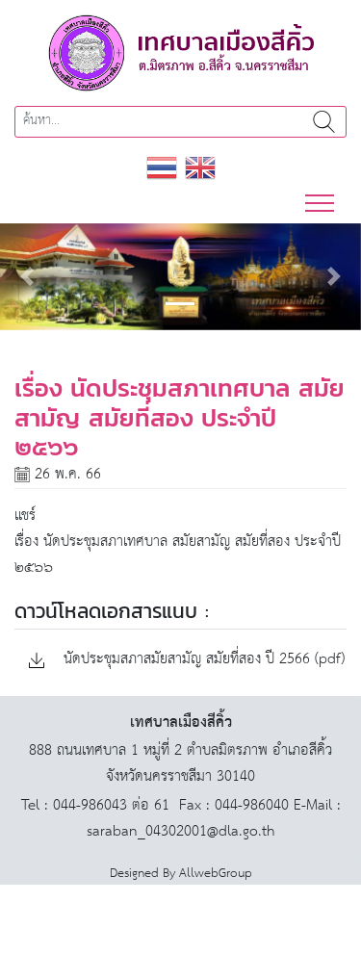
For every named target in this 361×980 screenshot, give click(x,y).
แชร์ (25, 516)
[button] (27, 277)
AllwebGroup (216, 874)
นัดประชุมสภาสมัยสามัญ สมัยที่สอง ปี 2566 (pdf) (187, 660)
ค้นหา (324, 122)
